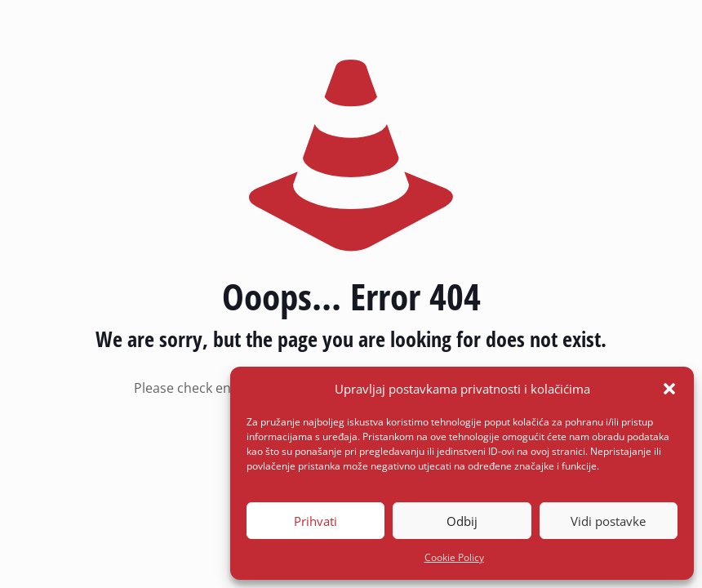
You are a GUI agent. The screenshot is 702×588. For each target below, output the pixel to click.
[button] (669, 389)
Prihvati (315, 521)
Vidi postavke (608, 521)
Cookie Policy (454, 557)
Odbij (462, 521)
